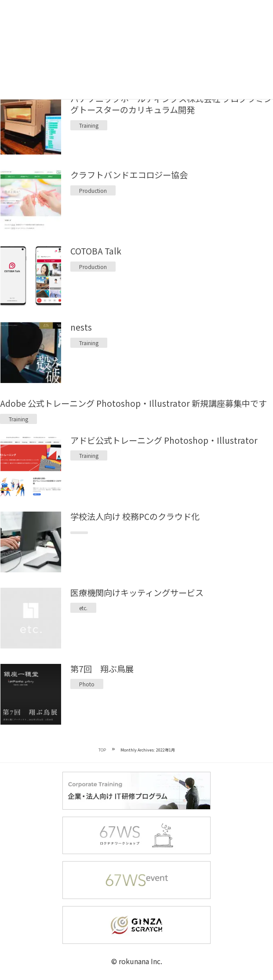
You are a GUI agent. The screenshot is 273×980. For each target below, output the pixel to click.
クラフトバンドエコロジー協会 (129, 175)
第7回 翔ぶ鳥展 (102, 669)
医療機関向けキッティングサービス (137, 593)
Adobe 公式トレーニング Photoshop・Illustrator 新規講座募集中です (133, 403)
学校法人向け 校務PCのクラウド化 (135, 516)
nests (81, 327)
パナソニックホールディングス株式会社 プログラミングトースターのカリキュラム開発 (171, 104)
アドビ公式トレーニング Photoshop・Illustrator (164, 440)
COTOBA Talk (96, 251)
